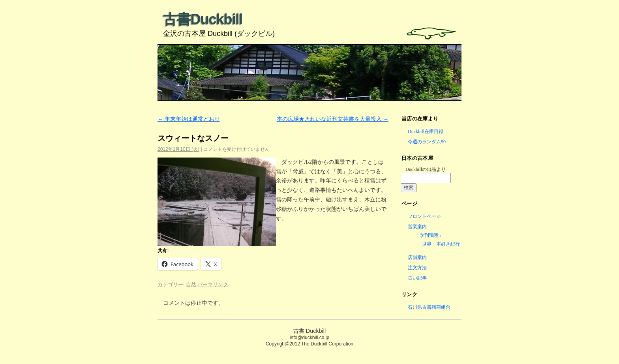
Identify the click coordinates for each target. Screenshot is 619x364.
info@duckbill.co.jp (309, 338)
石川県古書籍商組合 (429, 307)
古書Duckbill (203, 19)
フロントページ (424, 216)
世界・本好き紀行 (441, 244)
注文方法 (417, 268)
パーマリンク (213, 284)
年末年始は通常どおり (189, 119)
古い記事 (417, 278)
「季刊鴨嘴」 (429, 235)
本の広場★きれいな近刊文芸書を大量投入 (333, 119)
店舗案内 (417, 257)
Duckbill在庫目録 (426, 131)
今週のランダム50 (427, 142)
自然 (191, 284)
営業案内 (417, 227)
